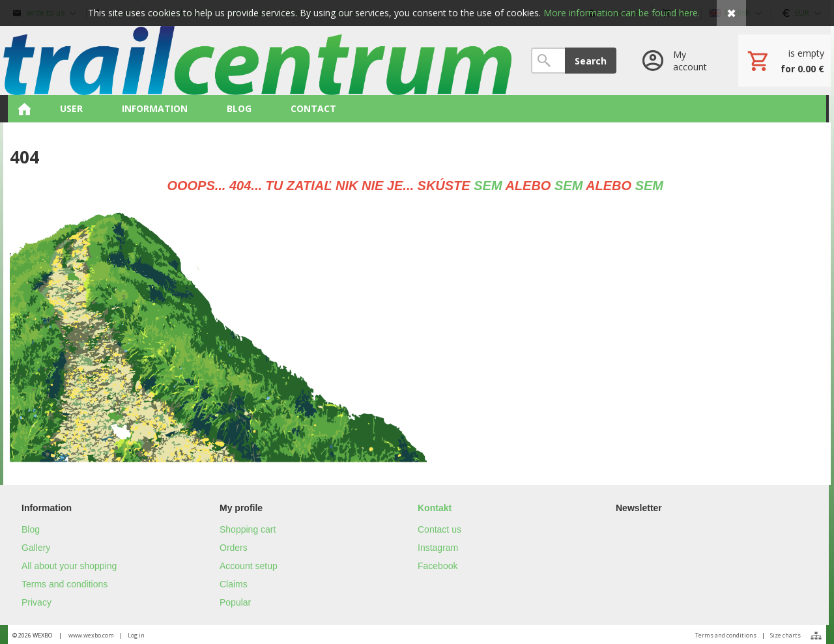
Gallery (36, 548)
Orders (234, 548)
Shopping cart (248, 529)
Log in (136, 635)
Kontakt (435, 508)
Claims (234, 584)
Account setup (249, 566)
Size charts (785, 635)
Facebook (438, 566)
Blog (31, 529)
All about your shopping (69, 566)
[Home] (257, 61)
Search (591, 61)
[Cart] (784, 61)
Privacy (36, 602)
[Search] (548, 61)
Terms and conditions (65, 584)
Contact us (439, 529)
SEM (488, 186)
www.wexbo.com (91, 635)
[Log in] (677, 61)
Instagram (438, 548)
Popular (235, 602)
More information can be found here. (622, 13)
